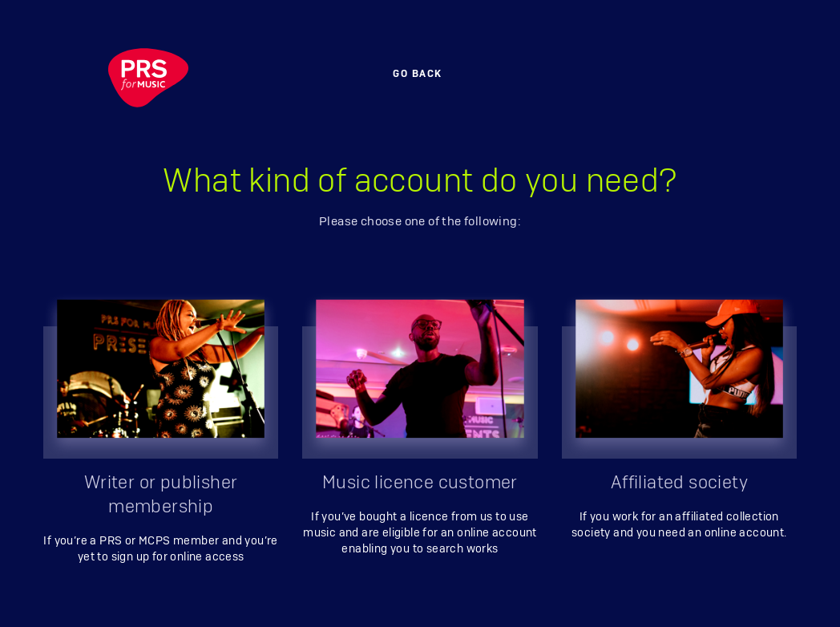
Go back (418, 74)
